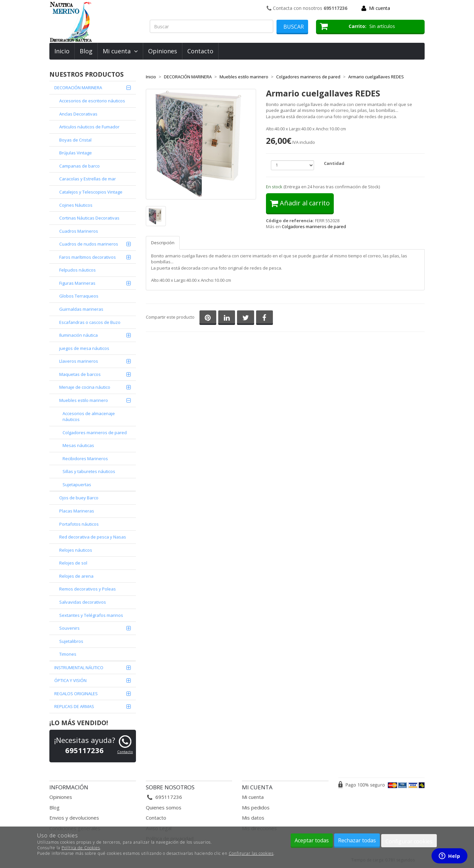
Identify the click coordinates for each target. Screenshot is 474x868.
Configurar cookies (409, 841)
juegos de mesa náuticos (84, 348)
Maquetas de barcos (80, 374)
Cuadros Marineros (79, 231)
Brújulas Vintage (76, 153)
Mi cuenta (380, 8)
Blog (86, 51)
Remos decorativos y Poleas (88, 589)
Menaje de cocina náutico (85, 387)
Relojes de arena (76, 576)
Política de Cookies (81, 848)
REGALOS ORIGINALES (76, 694)
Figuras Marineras (77, 283)
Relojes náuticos (76, 550)
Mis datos (253, 818)
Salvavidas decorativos (83, 602)
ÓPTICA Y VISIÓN (70, 680)
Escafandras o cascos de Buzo (90, 322)
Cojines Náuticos (76, 205)
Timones (68, 654)
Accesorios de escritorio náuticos (92, 101)
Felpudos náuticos (78, 270)
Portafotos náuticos (79, 524)
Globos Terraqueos (79, 296)
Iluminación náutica (79, 335)
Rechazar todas (357, 840)
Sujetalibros (71, 641)
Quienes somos (164, 807)
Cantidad (334, 163)
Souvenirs (69, 628)
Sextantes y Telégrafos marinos (91, 615)
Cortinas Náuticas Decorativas (89, 218)
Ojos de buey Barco (79, 498)
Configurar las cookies (251, 853)
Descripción (163, 243)
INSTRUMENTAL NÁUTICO (79, 668)
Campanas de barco (79, 166)
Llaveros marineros (79, 361)
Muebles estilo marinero (84, 400)
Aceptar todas (312, 840)
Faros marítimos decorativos (88, 257)
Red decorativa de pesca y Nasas (93, 537)
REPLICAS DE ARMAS (74, 706)
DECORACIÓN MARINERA (78, 88)
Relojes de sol (73, 563)
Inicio (62, 51)
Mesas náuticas (78, 445)
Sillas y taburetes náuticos (89, 471)
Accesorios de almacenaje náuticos (89, 417)
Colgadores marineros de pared (95, 433)
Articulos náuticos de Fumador (89, 127)
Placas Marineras (77, 511)
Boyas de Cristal (75, 140)
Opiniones (163, 51)
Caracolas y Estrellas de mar (88, 179)
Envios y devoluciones (74, 818)
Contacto (200, 51)
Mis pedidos (256, 807)
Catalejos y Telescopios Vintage (91, 192)
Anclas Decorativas (78, 114)
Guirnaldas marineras (81, 309)
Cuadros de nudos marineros (89, 244)
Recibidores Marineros (85, 459)
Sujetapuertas (77, 485)
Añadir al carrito (300, 203)
